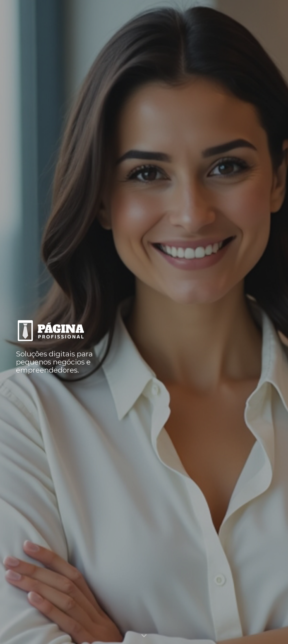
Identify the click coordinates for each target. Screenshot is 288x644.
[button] (144, 636)
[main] (55, 361)
